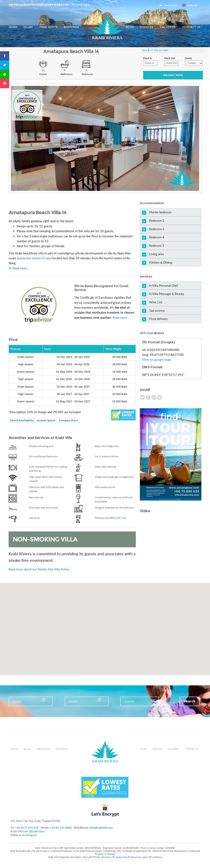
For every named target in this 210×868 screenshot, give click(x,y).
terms (110, 857)
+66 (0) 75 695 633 (27, 828)
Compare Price (68, 420)
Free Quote (49, 27)
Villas (28, 27)
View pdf (89, 857)
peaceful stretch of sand (35, 258)
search (190, 701)
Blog (130, 27)
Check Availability (22, 420)
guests (129, 701)
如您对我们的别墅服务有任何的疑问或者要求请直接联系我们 (39, 5)
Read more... (121, 317)
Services (146, 27)
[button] (105, 625)
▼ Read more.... (19, 268)
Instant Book (173, 75)
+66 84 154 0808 (61, 828)
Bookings (71, 27)
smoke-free (123, 857)
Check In (147, 58)
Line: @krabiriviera (34, 831)
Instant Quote (46, 420)
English (190, 5)
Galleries (168, 27)
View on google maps (157, 359)
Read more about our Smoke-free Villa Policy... (40, 569)
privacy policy (143, 857)
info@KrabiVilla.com (101, 828)
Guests (188, 58)
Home (13, 27)
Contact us (191, 27)
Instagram (31, 835)
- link (123, 518)
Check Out (169, 58)
